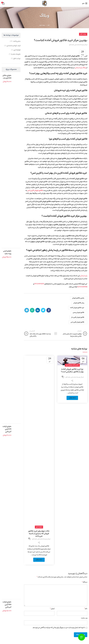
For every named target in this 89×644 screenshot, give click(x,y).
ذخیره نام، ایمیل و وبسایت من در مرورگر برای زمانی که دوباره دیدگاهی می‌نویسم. (59, 628)
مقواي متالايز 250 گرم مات (7, 77)
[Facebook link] (49, 310)
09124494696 (39, 284)
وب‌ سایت (84, 618)
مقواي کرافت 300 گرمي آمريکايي (7, 605)
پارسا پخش (84, 276)
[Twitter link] (43, 310)
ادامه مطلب (72, 398)
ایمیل (52, 609)
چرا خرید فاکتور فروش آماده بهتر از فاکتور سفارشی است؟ (72, 371)
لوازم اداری (69, 365)
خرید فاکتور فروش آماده (77, 308)
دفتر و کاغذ (76, 365)
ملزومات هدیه (16, 54)
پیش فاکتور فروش (79, 303)
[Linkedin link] (38, 310)
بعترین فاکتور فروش (78, 298)
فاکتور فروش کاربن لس (35, 191)
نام (86, 609)
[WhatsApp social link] (32, 310)
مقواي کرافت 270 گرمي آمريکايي (7, 429)
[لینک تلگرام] (27, 310)
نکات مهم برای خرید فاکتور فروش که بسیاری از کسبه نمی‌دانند (39, 534)
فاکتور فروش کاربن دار (78, 317)
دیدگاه (85, 582)
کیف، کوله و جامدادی (14, 46)
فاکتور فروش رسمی (78, 313)
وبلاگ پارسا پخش (81, 68)
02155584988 (82, 287)
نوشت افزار (42, 25)
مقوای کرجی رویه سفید (7, 252)
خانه (48, 25)
